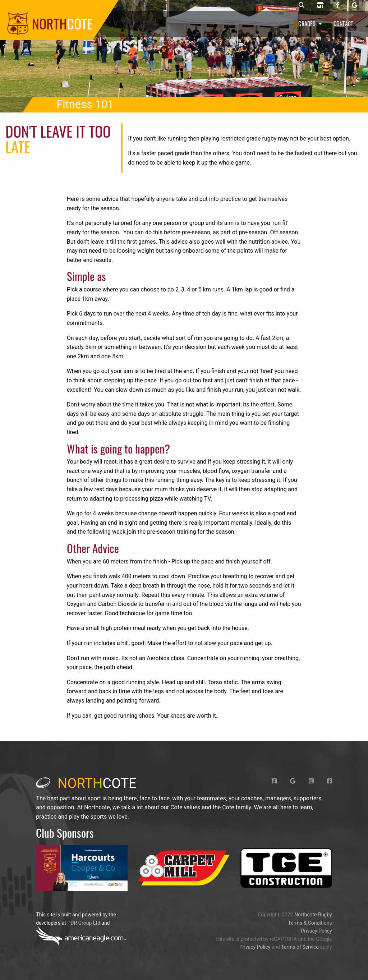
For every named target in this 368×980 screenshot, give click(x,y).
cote (86, 783)
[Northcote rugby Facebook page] (338, 5)
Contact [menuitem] (343, 24)
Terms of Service (300, 947)
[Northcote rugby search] (302, 5)
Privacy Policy (316, 931)
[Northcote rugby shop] (320, 5)
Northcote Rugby (313, 915)
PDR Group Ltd (84, 923)
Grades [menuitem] (307, 24)
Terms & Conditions (310, 923)
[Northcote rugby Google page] (355, 5)
